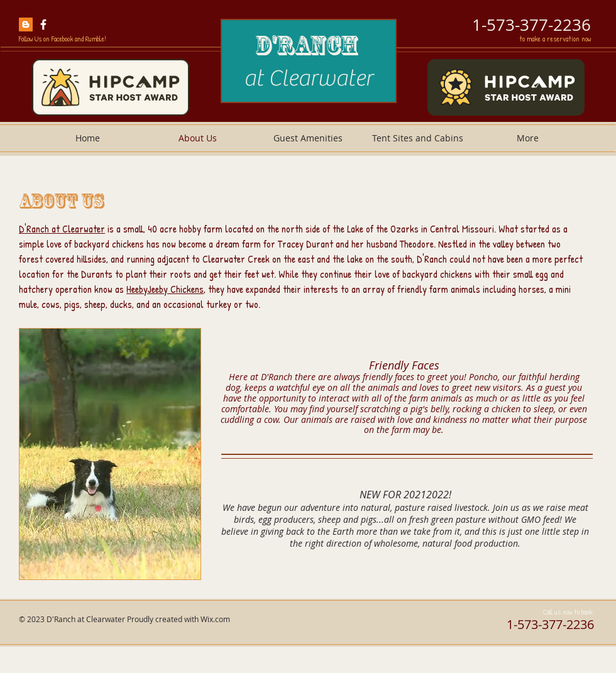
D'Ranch (309, 45)
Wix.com (215, 619)
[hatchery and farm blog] (26, 25)
